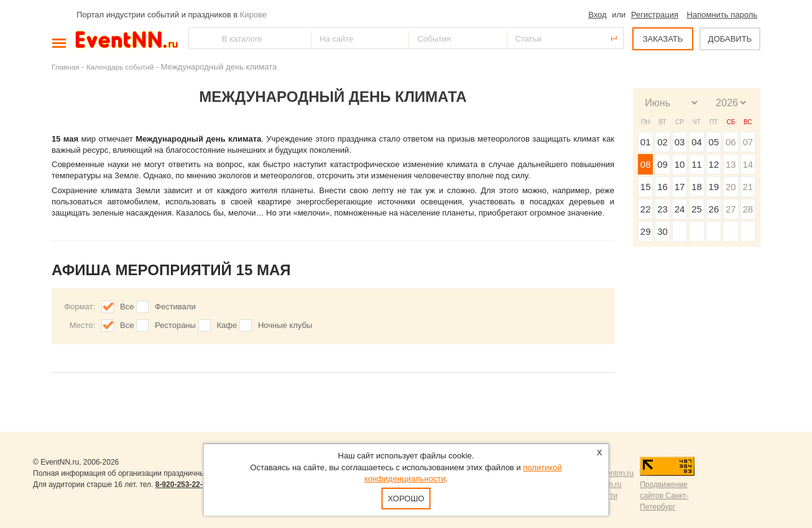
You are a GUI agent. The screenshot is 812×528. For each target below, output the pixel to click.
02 (662, 142)
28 (748, 209)
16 (662, 187)
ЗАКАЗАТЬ (663, 39)
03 (680, 142)
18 (697, 187)
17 (680, 187)
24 (680, 209)
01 (646, 142)
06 (731, 142)
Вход (597, 15)
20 (731, 187)
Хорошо (406, 498)
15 (646, 187)
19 (714, 187)
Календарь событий (120, 67)
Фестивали (175, 307)
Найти (199, 38)
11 (697, 164)
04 (697, 142)
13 (731, 164)
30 (662, 231)
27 (731, 209)
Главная (65, 67)
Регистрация (655, 15)
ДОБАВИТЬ (730, 39)
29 (646, 231)
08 (646, 164)
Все (127, 307)
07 (748, 142)
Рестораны (175, 325)
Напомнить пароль (722, 15)
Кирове (253, 15)
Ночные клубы (285, 325)
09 (662, 164)
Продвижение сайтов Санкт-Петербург (664, 496)
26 (714, 209)
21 (748, 187)
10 (680, 164)
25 (697, 209)
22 (646, 209)
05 (714, 142)
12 (714, 164)
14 (748, 164)
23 (662, 209)
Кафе (227, 325)
